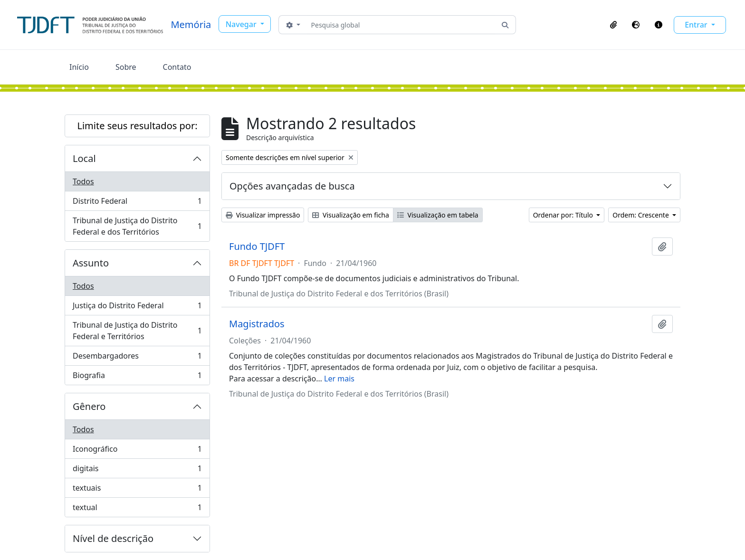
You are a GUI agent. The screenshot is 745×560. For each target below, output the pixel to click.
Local (84, 158)
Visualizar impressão (263, 215)
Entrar (697, 25)
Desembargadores (137, 358)
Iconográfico (137, 451)
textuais (137, 490)
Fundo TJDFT (257, 247)
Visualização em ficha (351, 215)
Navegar (242, 24)
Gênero (89, 406)
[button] (613, 25)
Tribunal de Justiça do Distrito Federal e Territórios (137, 331)
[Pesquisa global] (401, 25)
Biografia (137, 377)
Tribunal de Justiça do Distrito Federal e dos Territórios (137, 226)
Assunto (91, 263)
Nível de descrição (113, 538)
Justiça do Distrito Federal (137, 308)
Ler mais (339, 379)
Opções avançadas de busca (292, 186)
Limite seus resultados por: (137, 126)
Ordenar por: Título (564, 215)
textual (137, 509)
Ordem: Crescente (641, 215)
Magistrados (257, 324)
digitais (137, 470)
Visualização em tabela (438, 215)
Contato (177, 67)
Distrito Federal (137, 203)
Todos (83, 181)
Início (79, 67)
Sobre (126, 67)
